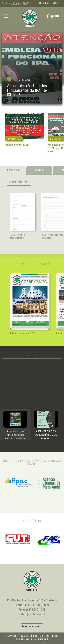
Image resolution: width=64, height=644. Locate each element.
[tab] (15, 425)
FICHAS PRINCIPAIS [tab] (19, 182)
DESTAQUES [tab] (13, 170)
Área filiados (49, 3)
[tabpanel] (32, 183)
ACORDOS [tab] (39, 170)
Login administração (32, 626)
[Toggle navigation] (6, 16)
